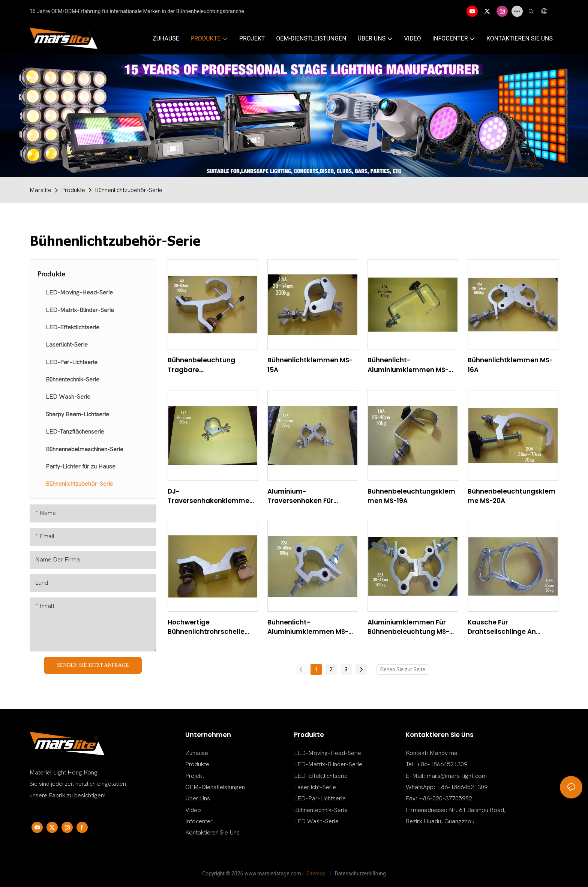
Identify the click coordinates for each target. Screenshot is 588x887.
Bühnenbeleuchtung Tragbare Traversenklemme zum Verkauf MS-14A (206, 365)
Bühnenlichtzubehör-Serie (129, 190)
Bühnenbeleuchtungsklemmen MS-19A (411, 496)
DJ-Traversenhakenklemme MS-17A (208, 496)
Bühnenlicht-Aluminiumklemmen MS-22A (308, 627)
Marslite (40, 190)
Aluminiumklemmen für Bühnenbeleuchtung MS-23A (408, 627)
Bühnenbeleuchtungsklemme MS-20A (511, 496)
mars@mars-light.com (457, 776)
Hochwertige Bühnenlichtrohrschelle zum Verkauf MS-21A (206, 627)
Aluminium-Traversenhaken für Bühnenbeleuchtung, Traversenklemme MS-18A (310, 496)
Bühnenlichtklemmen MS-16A (510, 365)
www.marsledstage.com (273, 873)
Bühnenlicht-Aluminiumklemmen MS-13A (408, 365)
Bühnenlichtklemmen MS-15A (310, 365)
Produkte (73, 190)
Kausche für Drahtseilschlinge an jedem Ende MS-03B (502, 627)
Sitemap (316, 873)
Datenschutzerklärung (360, 873)
